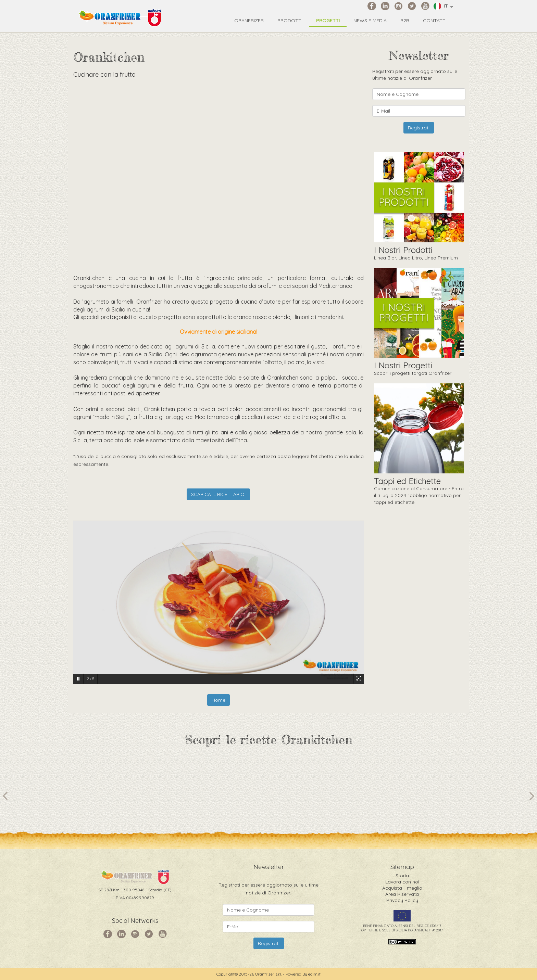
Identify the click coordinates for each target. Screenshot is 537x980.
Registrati (419, 128)
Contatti (435, 21)
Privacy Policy (402, 900)
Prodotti (290, 21)
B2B (405, 21)
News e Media (370, 21)
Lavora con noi (402, 882)
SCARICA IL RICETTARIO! (218, 494)
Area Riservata (402, 894)
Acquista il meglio (402, 888)
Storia (402, 876)
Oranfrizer (249, 21)
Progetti (328, 21)
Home (218, 700)
